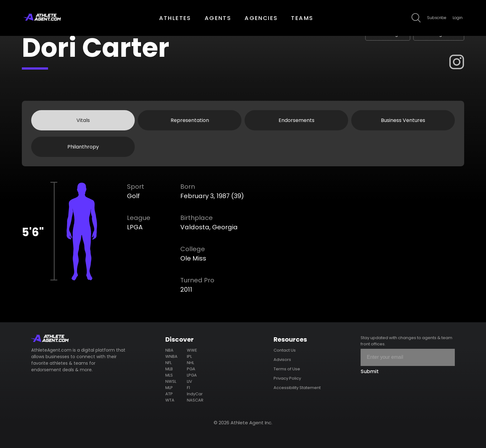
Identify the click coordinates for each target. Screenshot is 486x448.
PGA (191, 369)
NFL (168, 363)
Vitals (83, 120)
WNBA (171, 356)
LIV (190, 381)
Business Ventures (403, 120)
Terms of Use (287, 369)
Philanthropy (83, 147)
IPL (189, 356)
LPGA (192, 375)
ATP (169, 394)
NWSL (171, 381)
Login (458, 18)
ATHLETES (175, 18)
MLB (169, 369)
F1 (188, 388)
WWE (192, 350)
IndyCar (195, 394)
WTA (170, 400)
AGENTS (218, 18)
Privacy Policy (287, 378)
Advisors (282, 360)
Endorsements (296, 120)
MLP (169, 388)
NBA (169, 350)
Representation (190, 120)
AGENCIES (261, 18)
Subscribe (437, 18)
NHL (190, 363)
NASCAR (195, 400)
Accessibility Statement (297, 388)
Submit (370, 371)
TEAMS (302, 18)
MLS (169, 375)
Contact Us (285, 350)
